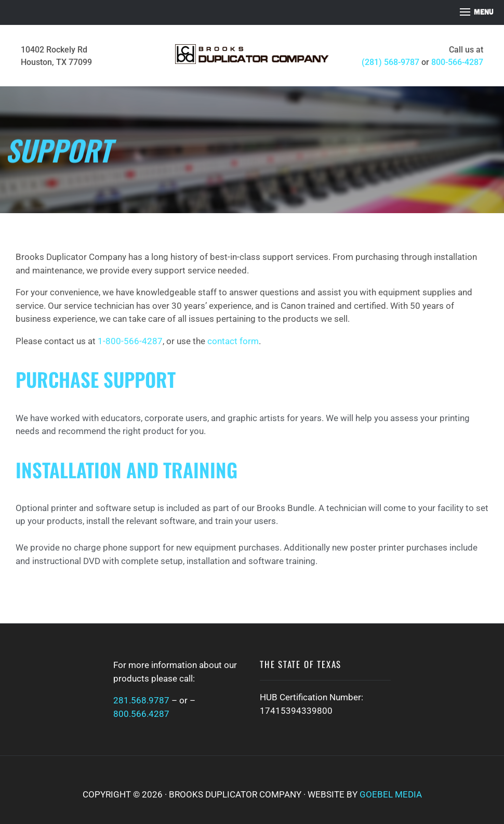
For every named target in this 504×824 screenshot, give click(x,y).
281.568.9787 (141, 700)
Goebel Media (391, 794)
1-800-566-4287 (130, 341)
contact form (233, 341)
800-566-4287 (457, 62)
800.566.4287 (141, 714)
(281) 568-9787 (390, 62)
